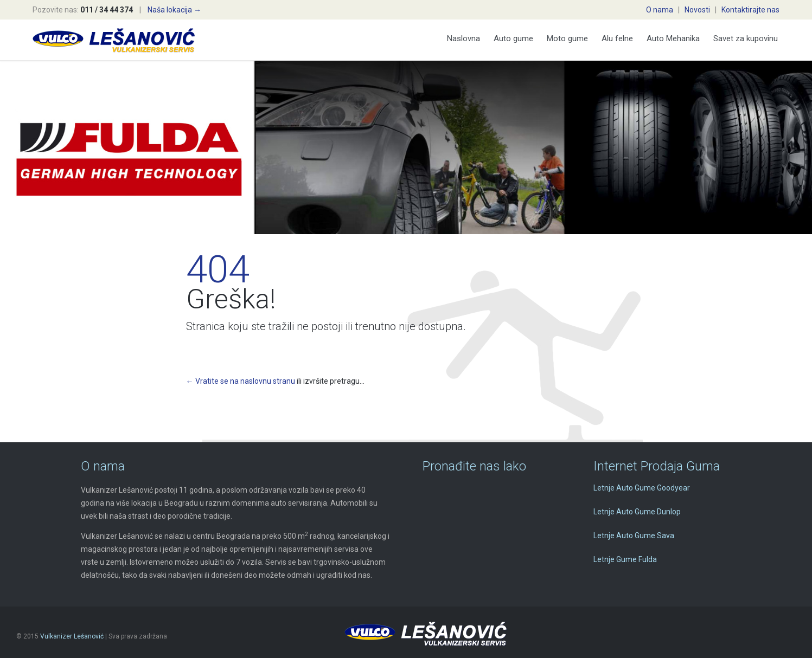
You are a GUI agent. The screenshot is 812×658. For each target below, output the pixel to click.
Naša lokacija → (174, 10)
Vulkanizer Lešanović (72, 636)
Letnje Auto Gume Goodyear (642, 488)
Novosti (697, 10)
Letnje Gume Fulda (625, 559)
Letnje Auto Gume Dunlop (637, 512)
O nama (660, 10)
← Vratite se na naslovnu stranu (241, 381)
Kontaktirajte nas (750, 10)
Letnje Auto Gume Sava (634, 536)
